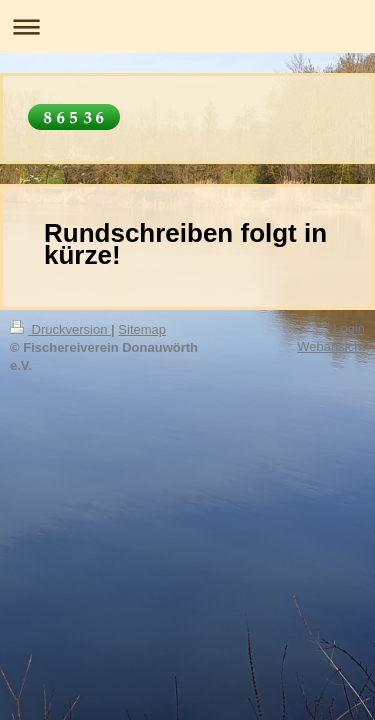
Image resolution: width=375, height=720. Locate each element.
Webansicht (331, 346)
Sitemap (142, 329)
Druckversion (60, 329)
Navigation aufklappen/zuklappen (187, 26)
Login (349, 328)
